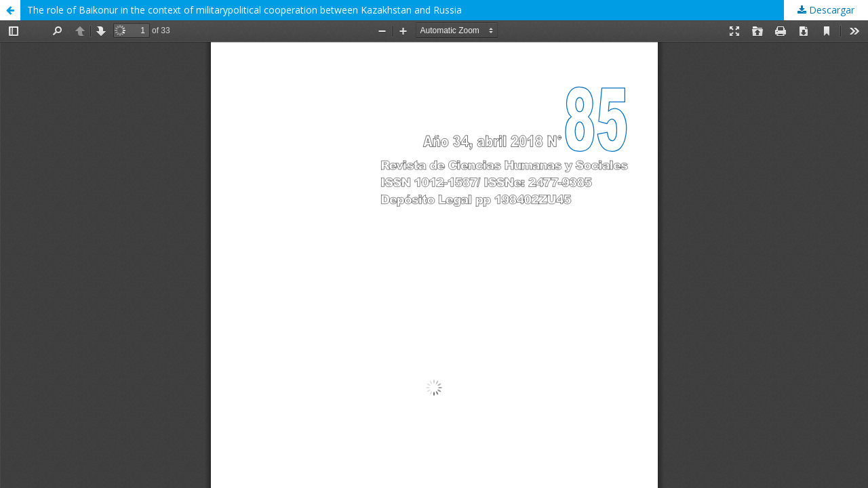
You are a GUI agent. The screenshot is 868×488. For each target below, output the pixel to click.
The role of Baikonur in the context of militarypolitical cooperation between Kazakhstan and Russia (244, 10)
